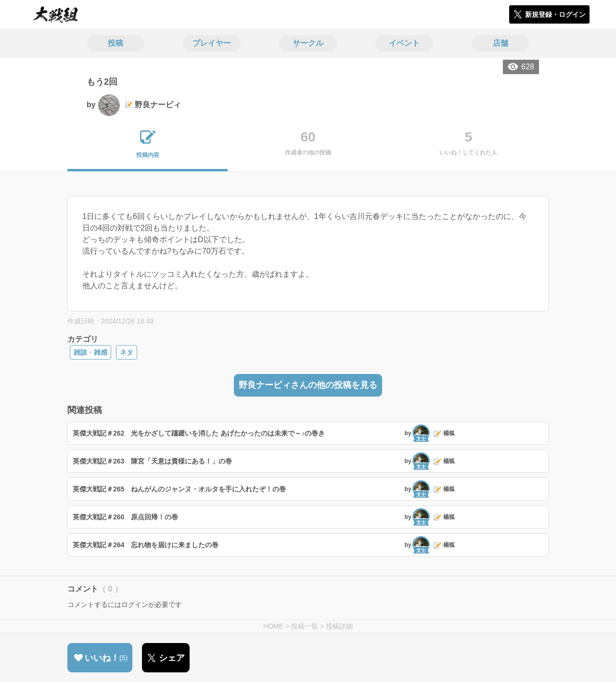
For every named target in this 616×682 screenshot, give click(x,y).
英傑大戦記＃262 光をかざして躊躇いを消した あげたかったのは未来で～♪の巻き (199, 433)
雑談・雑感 (90, 352)
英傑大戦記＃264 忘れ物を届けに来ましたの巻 (146, 545)
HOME (273, 626)
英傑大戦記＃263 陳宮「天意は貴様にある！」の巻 (152, 461)
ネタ (127, 352)
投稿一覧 (305, 626)
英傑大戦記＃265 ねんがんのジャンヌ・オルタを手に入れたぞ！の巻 (179, 489)
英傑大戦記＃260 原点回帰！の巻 (125, 517)
